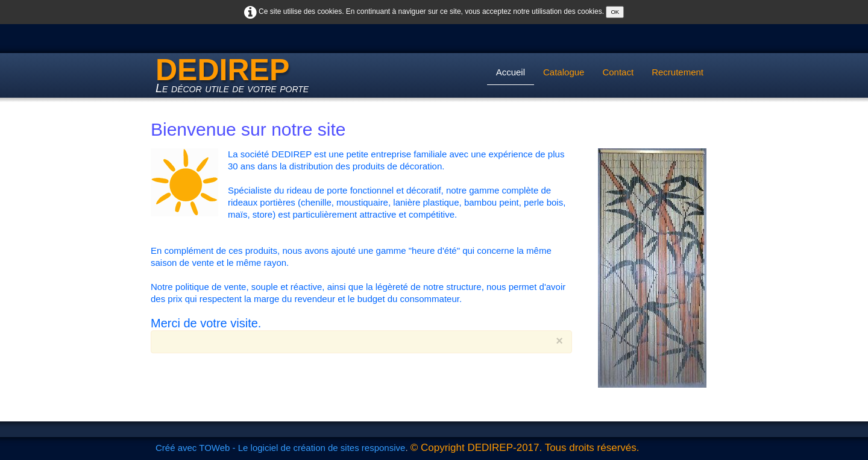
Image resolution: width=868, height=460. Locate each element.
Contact (618, 72)
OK (615, 12)
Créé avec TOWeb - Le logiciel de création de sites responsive (280, 448)
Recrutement (678, 72)
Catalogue (564, 72)
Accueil (511, 72)
